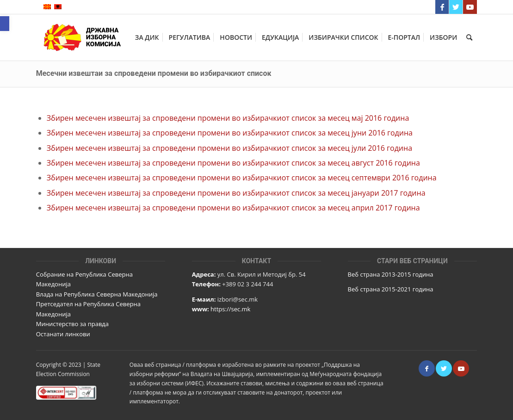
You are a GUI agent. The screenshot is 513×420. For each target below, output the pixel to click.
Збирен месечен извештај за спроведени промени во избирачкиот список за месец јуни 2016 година (230, 133)
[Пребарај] (469, 37)
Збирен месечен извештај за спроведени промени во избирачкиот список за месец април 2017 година (233, 208)
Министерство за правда (72, 324)
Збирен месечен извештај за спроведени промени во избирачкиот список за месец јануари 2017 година (236, 193)
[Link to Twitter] (456, 7)
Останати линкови (63, 334)
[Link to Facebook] (442, 7)
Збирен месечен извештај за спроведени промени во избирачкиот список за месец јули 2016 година (229, 148)
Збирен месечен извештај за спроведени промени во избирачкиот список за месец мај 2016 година (228, 118)
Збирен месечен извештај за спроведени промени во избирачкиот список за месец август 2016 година (233, 163)
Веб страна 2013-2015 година (391, 274)
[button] (5, 24)
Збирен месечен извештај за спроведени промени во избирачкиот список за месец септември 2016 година (242, 178)
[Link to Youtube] (470, 7)
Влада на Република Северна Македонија (97, 294)
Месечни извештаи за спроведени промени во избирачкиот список (154, 73)
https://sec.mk (230, 309)
